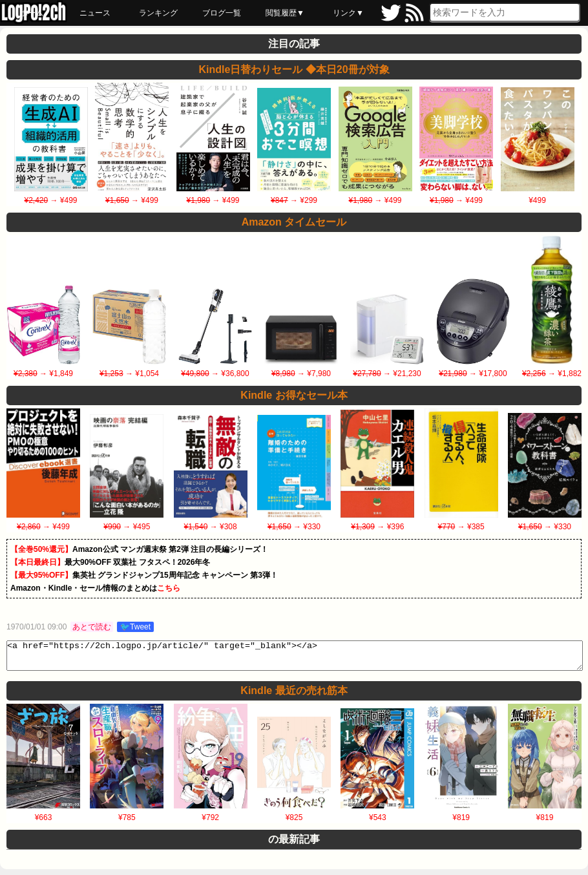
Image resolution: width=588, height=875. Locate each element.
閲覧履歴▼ (285, 13)
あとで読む (92, 627)
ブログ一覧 (222, 13)
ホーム (32, 13)
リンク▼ (348, 13)
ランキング (158, 13)
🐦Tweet (135, 627)
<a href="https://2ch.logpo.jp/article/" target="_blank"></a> (295, 659)
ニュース (95, 13)
